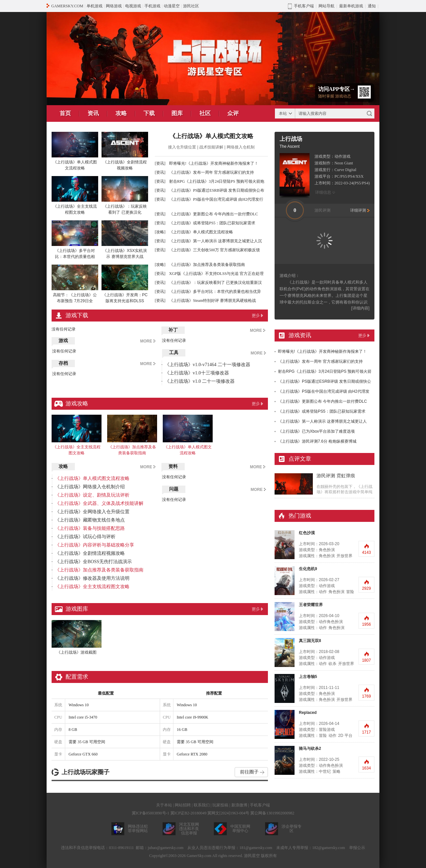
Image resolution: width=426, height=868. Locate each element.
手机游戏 (152, 6)
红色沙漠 (307, 533)
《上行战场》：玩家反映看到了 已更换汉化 (125, 195)
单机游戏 (95, 6)
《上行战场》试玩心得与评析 (85, 537)
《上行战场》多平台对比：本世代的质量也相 (75, 240)
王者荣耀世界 (311, 605)
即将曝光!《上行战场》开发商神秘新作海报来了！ (214, 163)
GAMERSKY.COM (67, 6)
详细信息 (323, 192)
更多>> (364, 335)
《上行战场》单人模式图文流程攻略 (75, 151)
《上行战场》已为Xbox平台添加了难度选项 (316, 431)
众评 (233, 113)
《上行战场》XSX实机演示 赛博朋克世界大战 (125, 240)
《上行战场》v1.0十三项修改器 (197, 373)
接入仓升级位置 (182, 147)
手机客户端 (260, 805)
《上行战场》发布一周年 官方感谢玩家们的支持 (212, 172)
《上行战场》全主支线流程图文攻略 (75, 195)
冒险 (350, 592)
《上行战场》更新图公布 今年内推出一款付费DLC (213, 214)
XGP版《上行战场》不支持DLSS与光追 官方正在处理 (216, 274)
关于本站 (164, 805)
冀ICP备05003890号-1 (151, 813)
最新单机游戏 (351, 6)
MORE (146, 341)
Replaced (308, 713)
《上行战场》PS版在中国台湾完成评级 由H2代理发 (324, 391)
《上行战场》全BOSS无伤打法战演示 (93, 562)
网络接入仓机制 (241, 147)
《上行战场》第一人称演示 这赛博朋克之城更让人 (322, 421)
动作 (323, 592)
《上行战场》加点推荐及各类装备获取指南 (207, 265)
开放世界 (344, 556)
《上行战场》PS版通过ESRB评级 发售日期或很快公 (324, 381)
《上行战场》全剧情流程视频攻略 (125, 151)
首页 (65, 113)
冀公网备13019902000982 (272, 813)
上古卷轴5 (308, 677)
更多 (257, 316)
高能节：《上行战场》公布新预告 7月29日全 (75, 284)
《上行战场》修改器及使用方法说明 (92, 578)
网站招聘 (183, 805)
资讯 (93, 113)
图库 (177, 113)
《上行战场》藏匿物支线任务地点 (90, 520)
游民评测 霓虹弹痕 (336, 476)
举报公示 (357, 848)
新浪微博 (239, 805)
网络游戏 (114, 6)
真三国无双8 (310, 641)
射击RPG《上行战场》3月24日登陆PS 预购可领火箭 (325, 371)
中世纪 (325, 771)
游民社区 (191, 6)
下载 (149, 113)
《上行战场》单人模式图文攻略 (211, 136)
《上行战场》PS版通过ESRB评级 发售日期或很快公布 (217, 190)
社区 (205, 113)
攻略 (121, 113)
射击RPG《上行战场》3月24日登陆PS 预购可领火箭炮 (217, 181)
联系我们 (202, 805)
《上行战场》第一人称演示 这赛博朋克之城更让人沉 (215, 241)
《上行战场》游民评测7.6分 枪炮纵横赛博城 (317, 441)
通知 (372, 6)
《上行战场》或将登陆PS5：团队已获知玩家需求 (212, 223)
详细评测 (358, 210)
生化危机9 (308, 569)
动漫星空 (172, 6)
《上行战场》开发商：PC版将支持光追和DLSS (125, 284)
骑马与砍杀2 (310, 749)
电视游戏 (133, 6)
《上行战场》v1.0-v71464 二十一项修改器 (208, 365)
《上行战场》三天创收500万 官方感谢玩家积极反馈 (214, 250)
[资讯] (160, 163)
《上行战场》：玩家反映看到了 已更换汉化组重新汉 (215, 283)
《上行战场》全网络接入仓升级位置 (92, 512)
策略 (336, 771)
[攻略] (160, 232)
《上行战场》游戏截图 (77, 637)
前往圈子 (249, 772)
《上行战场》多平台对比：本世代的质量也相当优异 (215, 292)
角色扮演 (327, 556)
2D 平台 (345, 736)
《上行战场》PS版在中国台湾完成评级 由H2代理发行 (216, 199)
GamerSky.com (199, 856)
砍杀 (332, 664)
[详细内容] (360, 308)
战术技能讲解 (211, 147)
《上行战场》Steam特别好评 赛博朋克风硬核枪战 (213, 301)
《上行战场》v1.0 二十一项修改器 (200, 381)
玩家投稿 (220, 805)
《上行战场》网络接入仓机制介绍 (90, 487)
